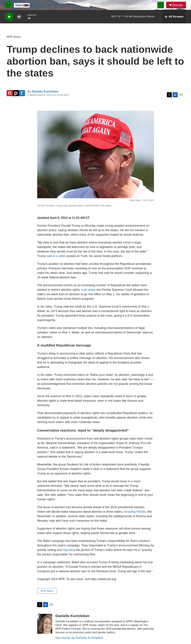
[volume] (19, 17)
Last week (88, 290)
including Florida (135, 512)
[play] (9, 17)
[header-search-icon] (161, 5)
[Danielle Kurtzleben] (45, 624)
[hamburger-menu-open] (8, 5)
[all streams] (174, 17)
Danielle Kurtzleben (45, 92)
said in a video (57, 256)
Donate (177, 5)
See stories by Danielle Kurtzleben (79, 638)
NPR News (14, 37)
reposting (69, 550)
